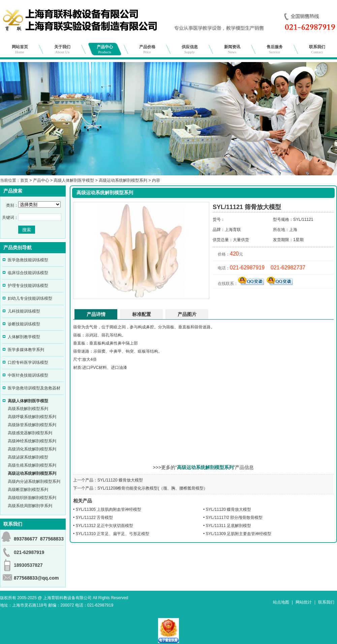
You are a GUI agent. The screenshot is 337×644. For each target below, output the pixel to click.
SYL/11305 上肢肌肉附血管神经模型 (109, 509)
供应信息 (190, 49)
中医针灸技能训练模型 (28, 375)
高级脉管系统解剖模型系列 (32, 425)
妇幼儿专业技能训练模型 (30, 298)
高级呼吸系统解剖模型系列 (32, 417)
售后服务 (275, 49)
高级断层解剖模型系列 (28, 490)
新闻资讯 (232, 49)
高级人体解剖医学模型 (74, 180)
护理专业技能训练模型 (28, 286)
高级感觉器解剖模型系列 (30, 433)
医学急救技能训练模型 (28, 260)
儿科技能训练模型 (24, 311)
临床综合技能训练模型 (28, 273)
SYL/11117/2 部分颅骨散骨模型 (234, 518)
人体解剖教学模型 (24, 337)
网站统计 (304, 602)
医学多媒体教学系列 (26, 350)
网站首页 (20, 49)
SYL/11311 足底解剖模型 (229, 526)
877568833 (52, 539)
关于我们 (62, 49)
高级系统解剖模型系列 (28, 409)
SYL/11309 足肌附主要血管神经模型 (239, 534)
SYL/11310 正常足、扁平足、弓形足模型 (113, 534)
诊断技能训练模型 (24, 324)
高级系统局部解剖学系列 (30, 506)
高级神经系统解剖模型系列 (32, 441)
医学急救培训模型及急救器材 (34, 388)
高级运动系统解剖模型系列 (123, 180)
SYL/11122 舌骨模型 (95, 518)
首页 (24, 180)
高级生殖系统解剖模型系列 (32, 465)
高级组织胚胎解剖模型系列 (32, 498)
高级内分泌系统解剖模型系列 (34, 481)
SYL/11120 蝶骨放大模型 (120, 480)
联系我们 (317, 49)
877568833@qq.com (36, 578)
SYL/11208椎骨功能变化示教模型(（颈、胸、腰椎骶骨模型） (152, 488)
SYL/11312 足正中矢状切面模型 (105, 526)
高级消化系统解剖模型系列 (32, 449)
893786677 (26, 539)
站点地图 (281, 602)
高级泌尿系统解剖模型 (28, 457)
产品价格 (147, 49)
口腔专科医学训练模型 (28, 362)
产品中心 (105, 49)
